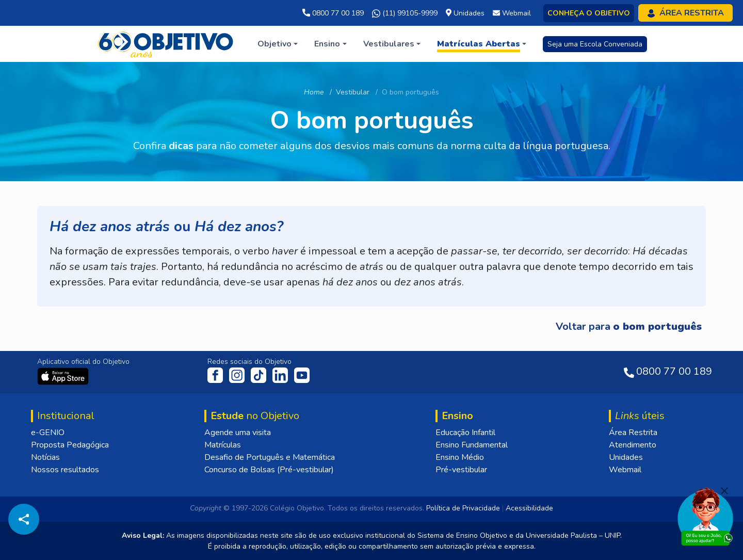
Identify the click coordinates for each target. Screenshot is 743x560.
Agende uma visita (238, 433)
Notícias (45, 457)
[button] (278, 44)
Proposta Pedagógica (70, 445)
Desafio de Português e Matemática (270, 457)
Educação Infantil (465, 433)
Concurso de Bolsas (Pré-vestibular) (269, 470)
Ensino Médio (460, 457)
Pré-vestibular (461, 470)
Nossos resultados (65, 470)
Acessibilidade (529, 508)
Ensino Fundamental (472, 445)
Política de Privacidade (463, 508)
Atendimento (633, 445)
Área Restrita (633, 433)
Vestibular (353, 92)
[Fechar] (724, 491)
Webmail (625, 470)
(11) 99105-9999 (405, 13)
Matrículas (223, 445)
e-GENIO (48, 433)
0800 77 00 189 (333, 13)
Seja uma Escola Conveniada (595, 44)
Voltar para (629, 326)
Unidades (626, 457)
